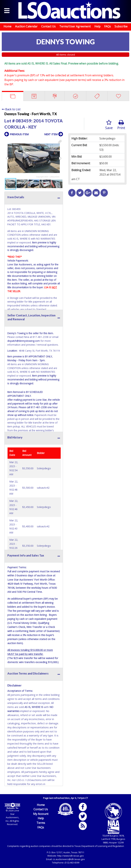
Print (121, 125)
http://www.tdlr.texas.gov (70, 856)
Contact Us (48, 26)
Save (109, 125)
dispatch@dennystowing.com (24, 341)
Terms (41, 823)
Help (97, 26)
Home (7, 26)
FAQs (108, 26)
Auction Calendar (26, 26)
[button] (60, 142)
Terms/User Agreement (75, 26)
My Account (41, 814)
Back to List (11, 109)
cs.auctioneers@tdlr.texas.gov (69, 859)
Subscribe (121, 26)
